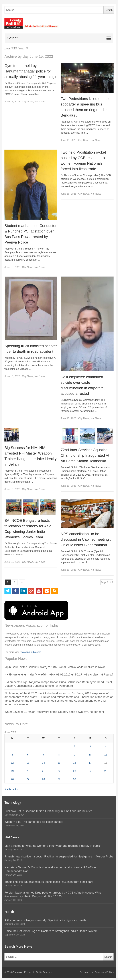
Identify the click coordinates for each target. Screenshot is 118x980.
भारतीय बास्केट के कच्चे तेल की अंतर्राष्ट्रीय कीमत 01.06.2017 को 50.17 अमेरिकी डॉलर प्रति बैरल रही (59, 674)
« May (8, 789)
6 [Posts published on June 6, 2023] (28, 755)
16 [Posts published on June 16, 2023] (75, 763)
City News (28, 102)
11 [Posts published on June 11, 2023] (106, 755)
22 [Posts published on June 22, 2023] (59, 771)
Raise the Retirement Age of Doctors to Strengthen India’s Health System (51, 931)
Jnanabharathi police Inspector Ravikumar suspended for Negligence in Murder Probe (59, 856)
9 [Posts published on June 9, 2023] (75, 755)
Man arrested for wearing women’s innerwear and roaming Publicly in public (52, 846)
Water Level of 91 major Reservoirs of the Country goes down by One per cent (54, 712)
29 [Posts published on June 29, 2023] (59, 779)
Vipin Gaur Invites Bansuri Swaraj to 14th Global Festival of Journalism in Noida (55, 667)
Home (7, 48)
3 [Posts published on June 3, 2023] (90, 747)
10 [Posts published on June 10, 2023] (90, 755)
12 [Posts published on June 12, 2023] (12, 763)
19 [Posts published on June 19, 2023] (12, 771)
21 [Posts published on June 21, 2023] (43, 771)
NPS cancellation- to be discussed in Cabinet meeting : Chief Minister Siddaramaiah (86, 539)
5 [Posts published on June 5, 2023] (12, 755)
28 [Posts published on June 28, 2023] (43, 779)
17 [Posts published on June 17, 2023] (90, 763)
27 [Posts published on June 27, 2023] (28, 779)
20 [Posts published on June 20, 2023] (28, 771)
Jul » (16, 789)
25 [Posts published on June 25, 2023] (106, 771)
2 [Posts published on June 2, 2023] (75, 747)
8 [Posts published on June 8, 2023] (59, 755)
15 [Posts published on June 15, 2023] (59, 763)
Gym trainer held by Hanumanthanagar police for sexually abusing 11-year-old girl (31, 71)
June (22, 48)
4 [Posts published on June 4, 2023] (106, 747)
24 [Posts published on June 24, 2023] (90, 771)
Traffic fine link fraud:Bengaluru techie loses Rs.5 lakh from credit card (49, 882)
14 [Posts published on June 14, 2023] (43, 763)
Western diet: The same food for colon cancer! (34, 822)
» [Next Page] (22, 582)
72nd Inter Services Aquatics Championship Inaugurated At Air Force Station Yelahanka (85, 455)
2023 (15, 48)
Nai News (40, 102)
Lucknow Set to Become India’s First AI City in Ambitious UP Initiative (48, 811)
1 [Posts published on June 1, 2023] (59, 747)
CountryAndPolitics (22, 972)
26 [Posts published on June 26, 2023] (12, 779)
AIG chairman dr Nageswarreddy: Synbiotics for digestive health (45, 920)
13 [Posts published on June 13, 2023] (28, 763)
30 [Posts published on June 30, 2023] (75, 779)
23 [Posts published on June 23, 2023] (75, 771)
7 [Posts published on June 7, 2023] (43, 755)
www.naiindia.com (31, 652)
